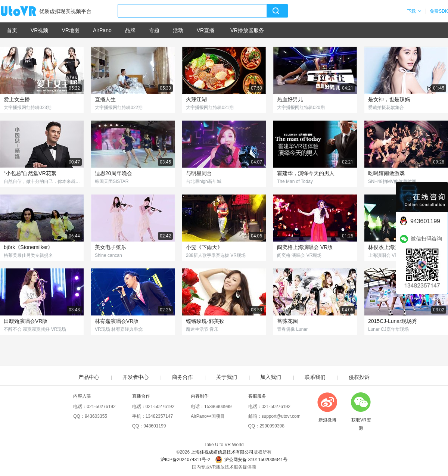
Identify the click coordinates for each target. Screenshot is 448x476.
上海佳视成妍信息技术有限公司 (222, 452)
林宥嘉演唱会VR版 (117, 321)
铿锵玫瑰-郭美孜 (205, 321)
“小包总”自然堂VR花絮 (30, 173)
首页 (12, 30)
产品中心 (89, 377)
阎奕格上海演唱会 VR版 (305, 247)
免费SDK (439, 11)
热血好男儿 (290, 99)
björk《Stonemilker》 (28, 247)
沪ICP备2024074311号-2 (185, 460)
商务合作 (183, 377)
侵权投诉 (359, 377)
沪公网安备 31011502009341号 (251, 460)
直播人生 (105, 99)
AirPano (102, 30)
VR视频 (39, 30)
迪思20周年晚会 (113, 173)
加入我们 (271, 377)
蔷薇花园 (287, 321)
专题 (154, 30)
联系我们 (315, 377)
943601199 (155, 426)
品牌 (130, 30)
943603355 (96, 416)
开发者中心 (136, 377)
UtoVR (27, 12)
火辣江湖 (196, 99)
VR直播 (206, 30)
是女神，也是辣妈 (389, 99)
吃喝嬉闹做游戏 (386, 173)
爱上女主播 (17, 99)
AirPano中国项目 (208, 416)
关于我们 (227, 377)
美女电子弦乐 (111, 247)
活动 (178, 30)
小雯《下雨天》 (204, 247)
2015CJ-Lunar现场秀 (393, 321)
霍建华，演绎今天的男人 (306, 173)
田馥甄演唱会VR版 (26, 321)
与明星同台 (199, 173)
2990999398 (272, 426)
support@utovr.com (281, 416)
